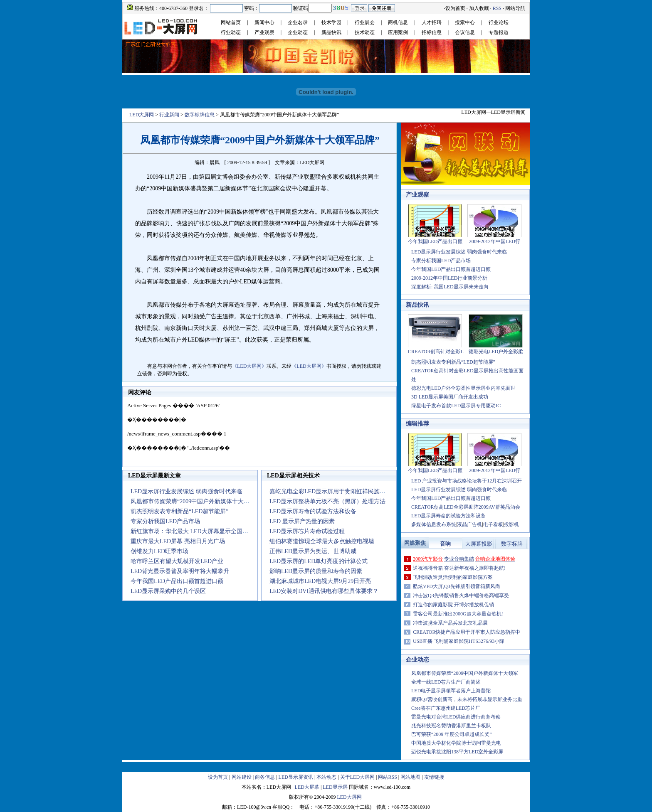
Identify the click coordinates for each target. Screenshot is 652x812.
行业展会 (365, 22)
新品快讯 (331, 32)
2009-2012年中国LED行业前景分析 (449, 278)
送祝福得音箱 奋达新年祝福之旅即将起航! (459, 568)
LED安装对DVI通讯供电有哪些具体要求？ (324, 591)
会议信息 (465, 32)
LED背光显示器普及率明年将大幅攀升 (180, 571)
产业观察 (264, 32)
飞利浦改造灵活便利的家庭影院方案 (453, 577)
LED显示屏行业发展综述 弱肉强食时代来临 (186, 491)
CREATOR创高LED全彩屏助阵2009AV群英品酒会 (466, 507)
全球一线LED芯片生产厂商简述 (446, 682)
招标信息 (432, 32)
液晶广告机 (469, 524)
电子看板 (493, 524)
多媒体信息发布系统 (434, 524)
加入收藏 (479, 8)
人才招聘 (432, 22)
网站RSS (387, 777)
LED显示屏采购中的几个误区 (168, 591)
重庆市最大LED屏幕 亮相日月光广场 (178, 541)
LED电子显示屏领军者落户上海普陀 (451, 691)
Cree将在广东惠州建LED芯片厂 (446, 708)
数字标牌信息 (200, 115)
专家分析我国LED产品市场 (165, 521)
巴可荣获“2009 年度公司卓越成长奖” (452, 734)
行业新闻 (169, 115)
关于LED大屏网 (357, 777)
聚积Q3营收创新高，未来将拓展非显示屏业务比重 (467, 699)
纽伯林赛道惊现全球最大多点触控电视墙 (322, 541)
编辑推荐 (417, 424)
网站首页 (231, 22)
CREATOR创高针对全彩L (436, 352)
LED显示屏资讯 (296, 777)
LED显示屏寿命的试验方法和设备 (313, 511)
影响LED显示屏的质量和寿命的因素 (316, 571)
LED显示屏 (335, 787)
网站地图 (410, 777)
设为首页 (455, 8)
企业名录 (298, 22)
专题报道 (499, 32)
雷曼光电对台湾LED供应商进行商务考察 (456, 717)
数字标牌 (512, 544)
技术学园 (331, 22)
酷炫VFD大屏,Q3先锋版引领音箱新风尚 (457, 586)
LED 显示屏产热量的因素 (302, 521)
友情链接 (434, 777)
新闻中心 (264, 22)
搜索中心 (465, 22)
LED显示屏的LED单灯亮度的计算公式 (319, 561)
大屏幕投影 (479, 544)
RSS (497, 8)
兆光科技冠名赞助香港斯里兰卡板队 (451, 726)
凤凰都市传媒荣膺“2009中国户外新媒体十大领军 (465, 673)
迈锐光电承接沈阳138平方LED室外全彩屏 (457, 752)
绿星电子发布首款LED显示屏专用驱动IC (456, 406)
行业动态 (231, 32)
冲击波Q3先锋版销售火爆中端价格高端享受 (461, 595)
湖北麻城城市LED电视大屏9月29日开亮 (320, 581)
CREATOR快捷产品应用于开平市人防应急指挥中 (467, 632)
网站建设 (242, 777)
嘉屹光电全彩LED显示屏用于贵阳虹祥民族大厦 (330, 491)
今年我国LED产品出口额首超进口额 (177, 581)
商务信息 (265, 777)
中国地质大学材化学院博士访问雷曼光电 (456, 743)
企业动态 (298, 32)
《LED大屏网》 (249, 366)
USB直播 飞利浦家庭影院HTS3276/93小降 (459, 641)
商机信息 (398, 22)
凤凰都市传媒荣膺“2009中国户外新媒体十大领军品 (196, 501)
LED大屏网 (142, 115)
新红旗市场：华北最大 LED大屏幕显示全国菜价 (192, 531)
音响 (445, 544)
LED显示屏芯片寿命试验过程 (307, 531)
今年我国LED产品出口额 (435, 241)
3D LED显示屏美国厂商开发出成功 (450, 397)
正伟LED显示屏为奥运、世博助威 (313, 551)
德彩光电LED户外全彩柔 (496, 352)
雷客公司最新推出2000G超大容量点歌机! (458, 614)
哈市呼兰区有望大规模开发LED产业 (177, 561)
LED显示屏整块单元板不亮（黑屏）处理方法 (327, 501)
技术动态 (365, 32)
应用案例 (398, 32)
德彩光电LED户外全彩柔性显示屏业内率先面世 (463, 388)
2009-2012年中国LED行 (495, 241)
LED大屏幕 (307, 787)
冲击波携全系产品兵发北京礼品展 (450, 623)
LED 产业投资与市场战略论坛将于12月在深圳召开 (467, 481)
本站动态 (326, 777)
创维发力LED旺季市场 (159, 551)
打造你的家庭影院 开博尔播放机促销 (453, 605)
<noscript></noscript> (259, 433)
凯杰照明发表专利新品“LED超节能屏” (180, 511)
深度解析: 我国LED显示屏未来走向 (450, 287)
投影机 (511, 524)
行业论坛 (499, 22)
